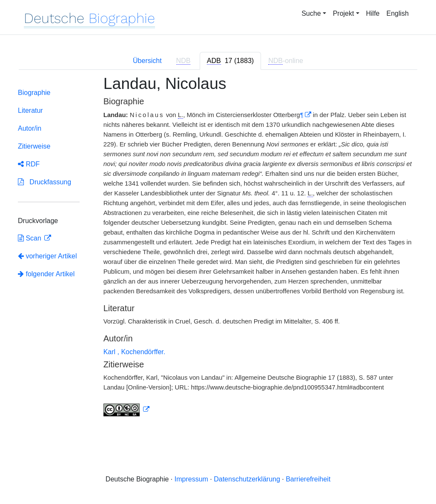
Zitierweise (34, 146)
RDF (29, 164)
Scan (30, 238)
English (398, 13)
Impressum (191, 479)
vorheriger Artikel (47, 256)
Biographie (34, 93)
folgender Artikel (46, 274)
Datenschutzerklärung (247, 479)
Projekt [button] (344, 13)
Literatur (30, 110)
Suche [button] (311, 13)
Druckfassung (44, 182)
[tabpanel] (218, 251)
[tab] (230, 61)
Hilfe (373, 13)
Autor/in (30, 128)
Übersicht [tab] (147, 61)
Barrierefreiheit (308, 479)
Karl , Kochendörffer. (135, 352)
